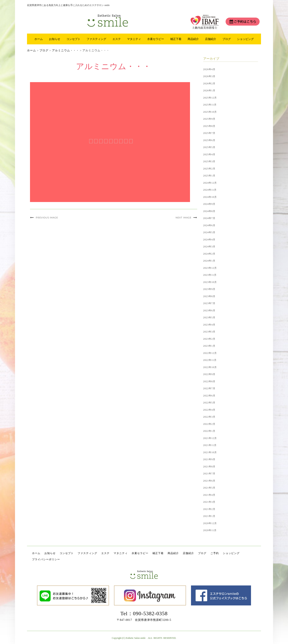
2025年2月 (209, 169)
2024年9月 (209, 204)
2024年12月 (210, 183)
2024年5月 (209, 232)
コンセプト (73, 39)
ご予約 (215, 553)
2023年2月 (209, 339)
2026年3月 (209, 76)
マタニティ (134, 39)
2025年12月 (210, 98)
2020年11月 (210, 530)
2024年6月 (209, 225)
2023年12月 (210, 268)
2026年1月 (209, 91)
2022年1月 (209, 431)
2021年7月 (209, 474)
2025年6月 (209, 140)
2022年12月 (210, 353)
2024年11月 (210, 190)
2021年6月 (209, 481)
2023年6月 (209, 311)
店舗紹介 (211, 39)
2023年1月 (209, 346)
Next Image (183, 218)
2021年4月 (209, 495)
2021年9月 (209, 459)
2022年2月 (209, 424)
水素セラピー (156, 39)
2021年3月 (209, 502)
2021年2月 (209, 509)
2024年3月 (209, 247)
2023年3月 (209, 332)
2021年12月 (210, 438)
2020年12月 (210, 523)
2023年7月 (209, 303)
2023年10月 (210, 282)
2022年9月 (209, 374)
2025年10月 (210, 112)
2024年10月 (210, 197)
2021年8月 (209, 467)
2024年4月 (209, 240)
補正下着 (176, 39)
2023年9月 (209, 289)
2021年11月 (210, 445)
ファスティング (96, 39)
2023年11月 (210, 275)
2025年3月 (209, 161)
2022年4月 (209, 410)
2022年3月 (209, 417)
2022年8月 (209, 381)
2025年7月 (209, 133)
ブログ (227, 39)
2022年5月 (209, 403)
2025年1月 (209, 176)
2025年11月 (210, 105)
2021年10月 (210, 452)
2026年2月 (209, 84)
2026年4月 (209, 69)
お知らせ (55, 39)
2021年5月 (209, 488)
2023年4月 (209, 325)
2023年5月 (209, 318)
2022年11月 (210, 360)
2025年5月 (209, 147)
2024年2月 (209, 254)
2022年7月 (209, 388)
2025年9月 (209, 119)
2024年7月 (209, 218)
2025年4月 (209, 154)
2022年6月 (209, 396)
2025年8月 (209, 126)
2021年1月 (209, 516)
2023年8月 (209, 296)
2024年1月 (209, 261)
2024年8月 (209, 211)
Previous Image (47, 218)
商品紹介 (193, 39)
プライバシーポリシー (46, 559)
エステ (117, 39)
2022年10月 (210, 367)
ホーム (39, 39)
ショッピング (245, 39)
